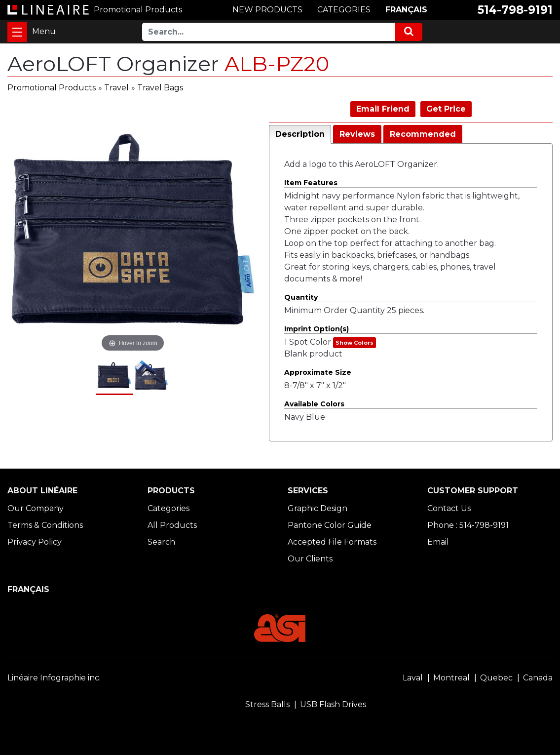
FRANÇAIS (406, 10)
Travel (116, 88)
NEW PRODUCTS (267, 10)
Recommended (423, 134)
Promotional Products (52, 88)
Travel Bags (160, 88)
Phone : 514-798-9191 (468, 525)
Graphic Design (317, 508)
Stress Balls (267, 704)
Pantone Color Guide (330, 525)
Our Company (36, 508)
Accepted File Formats (332, 542)
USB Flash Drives (333, 704)
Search (161, 542)
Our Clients (310, 559)
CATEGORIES (344, 10)
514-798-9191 (515, 10)
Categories (168, 508)
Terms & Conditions (45, 525)
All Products (172, 525)
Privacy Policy (35, 542)
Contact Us (449, 508)
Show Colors (355, 343)
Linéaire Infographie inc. (54, 678)
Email (438, 542)
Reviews (357, 134)
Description (300, 134)
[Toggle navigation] (17, 32)
